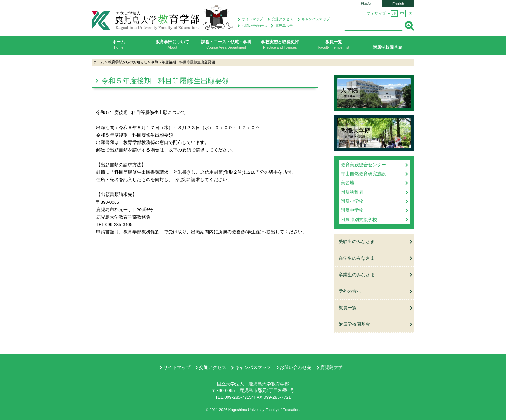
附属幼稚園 (352, 192)
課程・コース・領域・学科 (226, 44)
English (398, 4)
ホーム (119, 44)
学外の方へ (350, 291)
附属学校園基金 (387, 47)
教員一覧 (334, 44)
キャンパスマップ (316, 19)
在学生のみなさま (357, 258)
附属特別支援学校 (359, 219)
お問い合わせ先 (254, 26)
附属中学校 (352, 210)
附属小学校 (352, 201)
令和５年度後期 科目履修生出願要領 (135, 135)
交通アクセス (282, 19)
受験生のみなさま (357, 242)
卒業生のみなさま (357, 274)
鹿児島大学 (284, 26)
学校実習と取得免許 (280, 44)
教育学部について (172, 44)
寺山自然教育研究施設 (363, 174)
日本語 (366, 4)
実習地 (348, 183)
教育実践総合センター (363, 165)
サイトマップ (252, 19)
